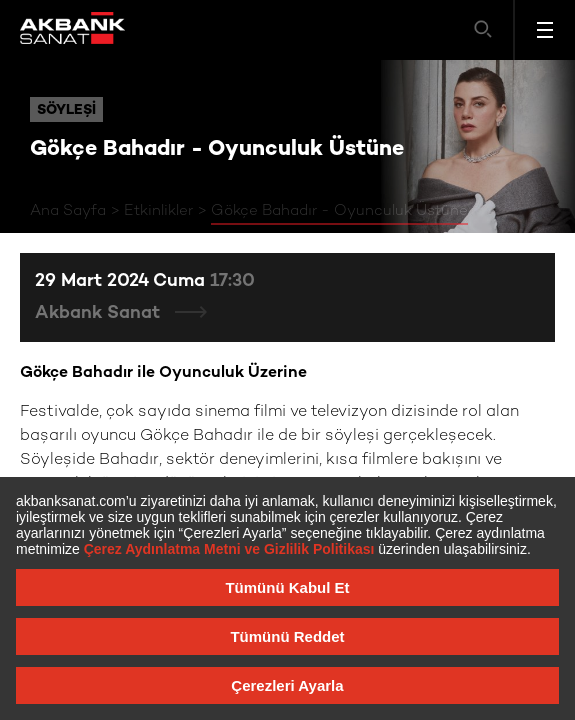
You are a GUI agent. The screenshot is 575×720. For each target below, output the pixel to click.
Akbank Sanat (100, 313)
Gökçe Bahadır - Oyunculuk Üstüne (339, 211)
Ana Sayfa (68, 211)
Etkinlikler (158, 211)
